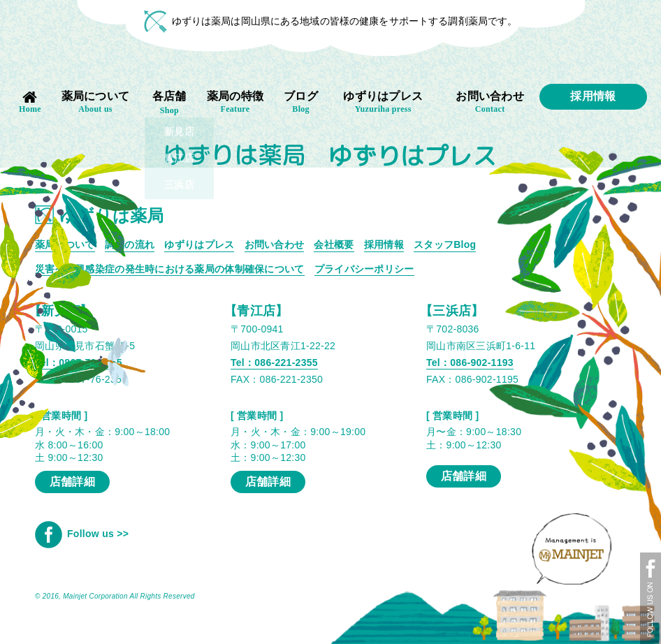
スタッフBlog (445, 244)
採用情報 (593, 96)
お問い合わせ (490, 102)
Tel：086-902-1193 (470, 363)
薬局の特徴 (235, 102)
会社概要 (334, 244)
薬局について (95, 102)
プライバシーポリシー (364, 269)
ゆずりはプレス (383, 102)
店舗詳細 (268, 482)
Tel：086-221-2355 (274, 363)
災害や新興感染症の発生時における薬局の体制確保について (170, 269)
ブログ (301, 102)
